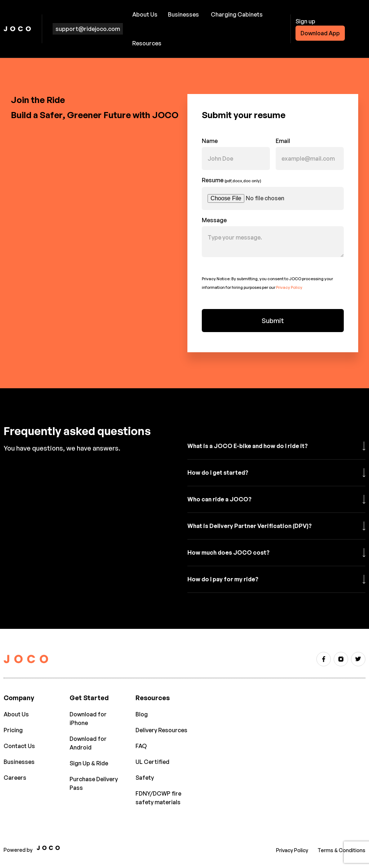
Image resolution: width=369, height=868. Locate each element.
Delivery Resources (161, 730)
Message (214, 220)
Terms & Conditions (341, 850)
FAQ (141, 746)
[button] (146, 14)
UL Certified (152, 762)
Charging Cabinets (237, 14)
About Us (16, 714)
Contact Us (19, 746)
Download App (320, 33)
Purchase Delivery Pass (94, 783)
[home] (17, 29)
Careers (15, 778)
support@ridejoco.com (88, 29)
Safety (145, 778)
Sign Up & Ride (89, 763)
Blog (142, 714)
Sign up (305, 21)
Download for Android (88, 743)
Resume (232, 180)
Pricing (13, 730)
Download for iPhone (88, 719)
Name (210, 141)
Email (283, 141)
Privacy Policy (289, 287)
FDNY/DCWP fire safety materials (158, 798)
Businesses (183, 14)
